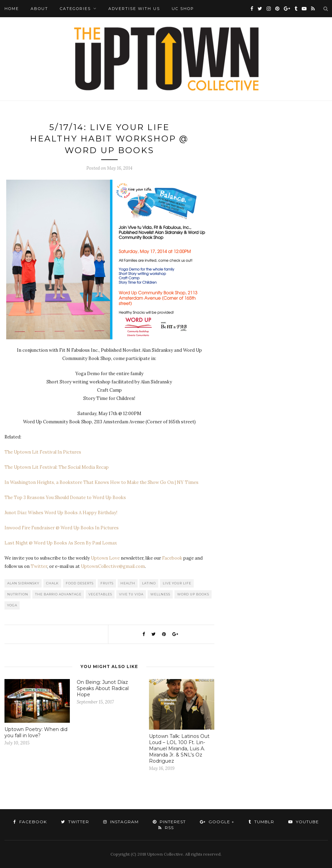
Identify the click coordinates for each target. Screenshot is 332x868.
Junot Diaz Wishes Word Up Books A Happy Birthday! (61, 513)
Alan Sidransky (23, 583)
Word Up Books (193, 594)
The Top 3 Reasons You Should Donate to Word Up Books (65, 497)
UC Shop (183, 9)
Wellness (160, 594)
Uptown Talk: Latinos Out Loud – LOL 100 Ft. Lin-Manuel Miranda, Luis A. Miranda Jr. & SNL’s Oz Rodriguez (179, 749)
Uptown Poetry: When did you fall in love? (36, 732)
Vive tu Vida (131, 594)
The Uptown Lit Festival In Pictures (43, 452)
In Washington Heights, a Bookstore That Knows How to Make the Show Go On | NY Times (101, 482)
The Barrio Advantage (58, 594)
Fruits (107, 583)
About (39, 9)
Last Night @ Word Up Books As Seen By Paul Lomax (61, 543)
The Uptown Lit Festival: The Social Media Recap (57, 467)
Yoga (12, 605)
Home (12, 9)
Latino (149, 583)
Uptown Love (105, 558)
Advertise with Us (134, 9)
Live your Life (177, 583)
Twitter (39, 566)
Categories (75, 9)
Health (128, 583)
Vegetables (100, 594)
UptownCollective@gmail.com (113, 566)
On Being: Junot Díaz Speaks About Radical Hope (103, 688)
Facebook (172, 558)
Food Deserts (80, 583)
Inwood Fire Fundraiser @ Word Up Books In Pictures (62, 528)
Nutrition (18, 594)
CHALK (52, 583)
